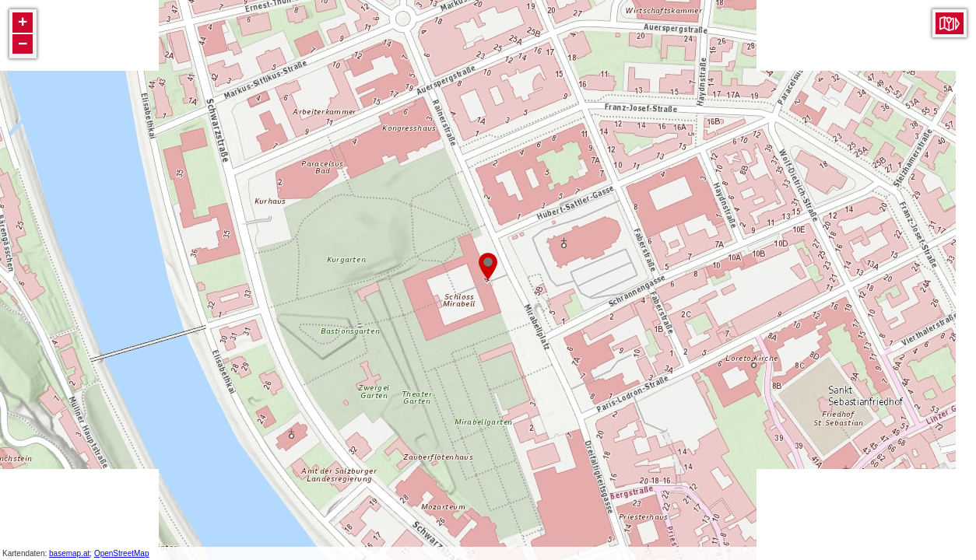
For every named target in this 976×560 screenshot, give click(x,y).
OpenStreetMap (122, 553)
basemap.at (69, 553)
